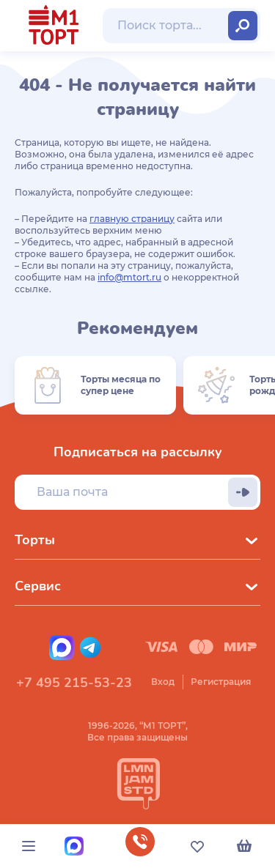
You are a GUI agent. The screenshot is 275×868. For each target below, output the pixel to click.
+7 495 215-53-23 (74, 683)
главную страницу (132, 219)
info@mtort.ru (129, 277)
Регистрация (221, 682)
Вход (163, 682)
